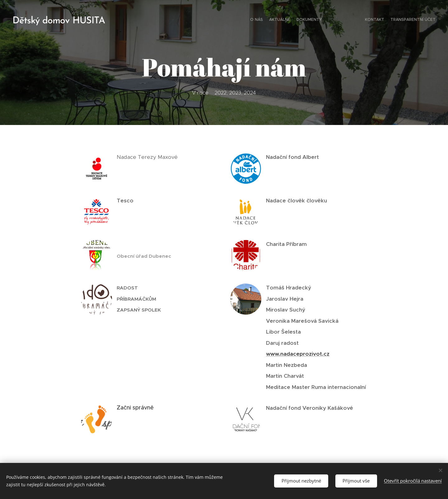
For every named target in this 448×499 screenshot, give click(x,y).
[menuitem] (405, 20)
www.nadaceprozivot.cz (298, 354)
